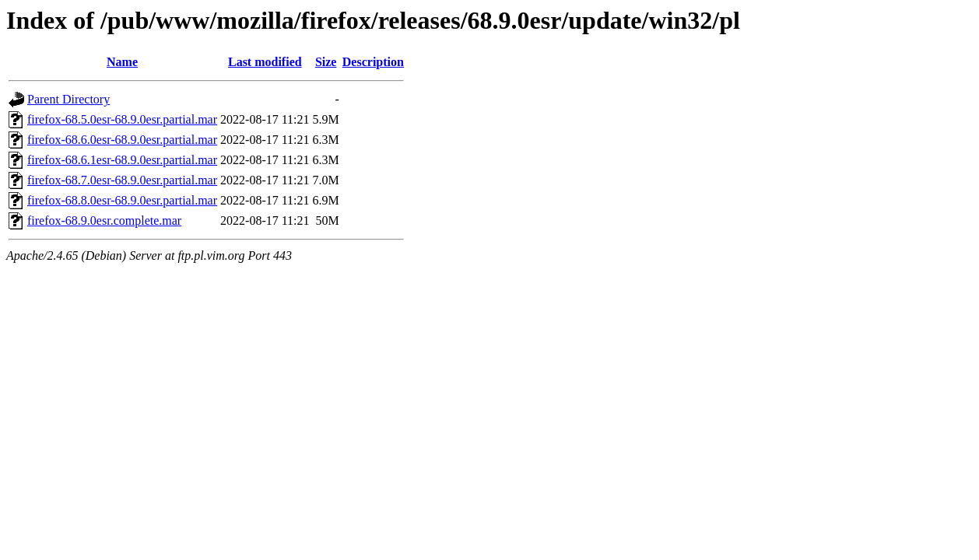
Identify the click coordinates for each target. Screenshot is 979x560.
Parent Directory (68, 99)
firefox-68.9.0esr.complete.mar (104, 220)
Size (326, 62)
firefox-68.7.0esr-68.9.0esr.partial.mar (122, 180)
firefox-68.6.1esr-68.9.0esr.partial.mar (122, 160)
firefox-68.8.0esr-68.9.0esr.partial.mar (122, 200)
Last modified (265, 62)
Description (373, 62)
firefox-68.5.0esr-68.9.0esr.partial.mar (122, 119)
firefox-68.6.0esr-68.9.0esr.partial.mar (122, 140)
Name (122, 62)
